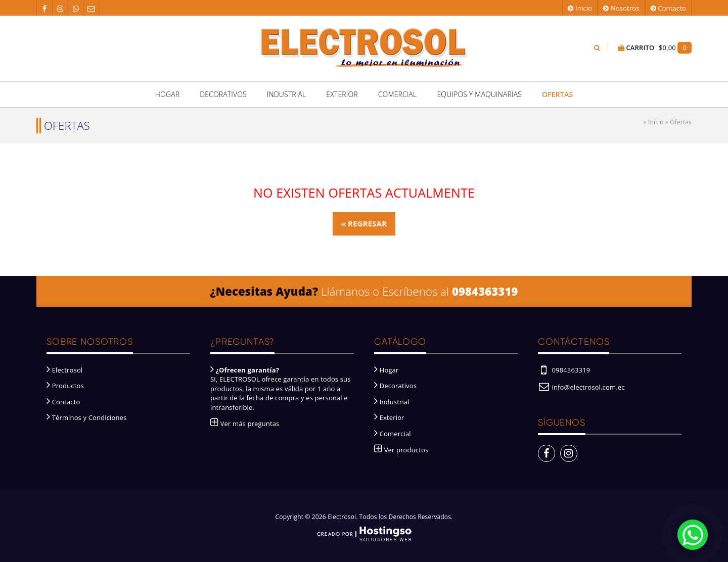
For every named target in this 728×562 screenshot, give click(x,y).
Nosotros (621, 8)
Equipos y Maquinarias (479, 94)
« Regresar (364, 223)
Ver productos (401, 450)
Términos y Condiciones (86, 417)
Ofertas (557, 94)
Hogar (167, 94)
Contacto (668, 8)
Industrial (287, 94)
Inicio (580, 8)
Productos (65, 386)
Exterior (342, 94)
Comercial (398, 94)
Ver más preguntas (245, 424)
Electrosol (64, 370)
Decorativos (223, 94)
